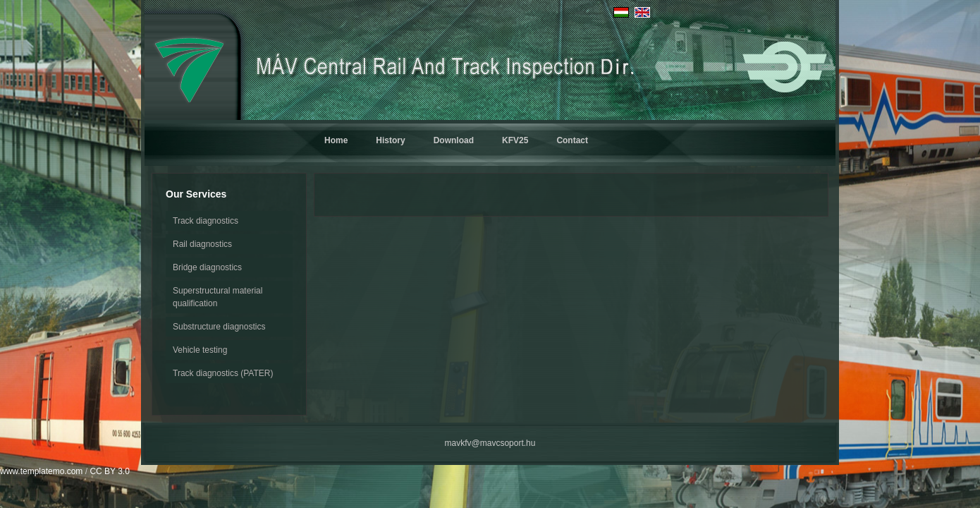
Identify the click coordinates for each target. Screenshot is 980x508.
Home (336, 140)
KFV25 (515, 140)
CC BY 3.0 (109, 471)
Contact (572, 140)
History (390, 140)
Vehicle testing (200, 350)
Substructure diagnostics (219, 327)
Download (454, 140)
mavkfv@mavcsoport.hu (490, 443)
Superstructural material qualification (218, 297)
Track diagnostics (206, 221)
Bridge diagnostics (207, 267)
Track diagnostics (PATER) (223, 373)
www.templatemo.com (41, 471)
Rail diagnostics (202, 244)
